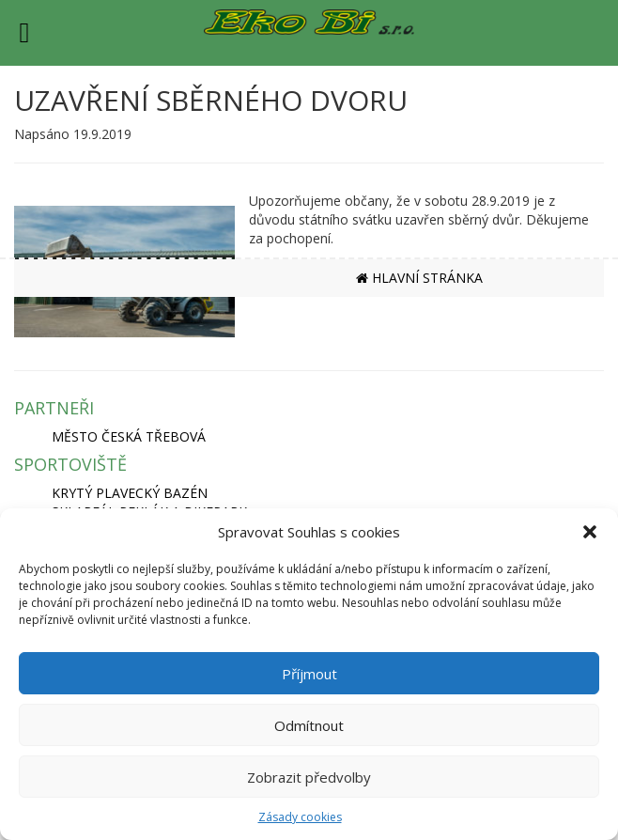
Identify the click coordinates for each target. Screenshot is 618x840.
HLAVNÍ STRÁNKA (419, 278)
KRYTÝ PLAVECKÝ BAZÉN (130, 493)
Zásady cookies (300, 817)
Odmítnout (309, 725)
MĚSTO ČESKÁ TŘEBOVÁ (129, 436)
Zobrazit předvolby (309, 777)
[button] (590, 532)
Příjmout (309, 674)
